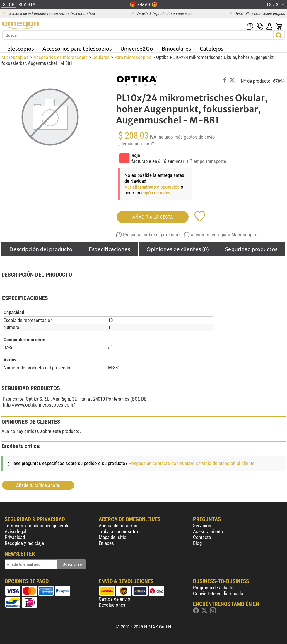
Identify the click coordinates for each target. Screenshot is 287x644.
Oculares (101, 57)
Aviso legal (16, 531)
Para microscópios (133, 57)
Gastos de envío (115, 599)
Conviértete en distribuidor (219, 593)
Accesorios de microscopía (60, 57)
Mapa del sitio (113, 537)
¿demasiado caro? (136, 144)
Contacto (202, 537)
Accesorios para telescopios (77, 48)
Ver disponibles (152, 187)
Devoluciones (112, 605)
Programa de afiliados (214, 588)
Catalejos (211, 48)
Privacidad (15, 537)
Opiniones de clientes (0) (178, 249)
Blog (197, 543)
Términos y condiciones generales (38, 526)
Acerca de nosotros (118, 526)
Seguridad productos (251, 249)
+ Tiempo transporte (206, 161)
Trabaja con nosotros (120, 531)
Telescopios (19, 48)
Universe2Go (137, 48)
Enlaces (106, 543)
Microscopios (15, 57)
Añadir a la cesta (153, 217)
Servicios (202, 526)
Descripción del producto (41, 249)
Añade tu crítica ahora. (38, 485)
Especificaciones (109, 249)
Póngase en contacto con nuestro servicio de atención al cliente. (192, 463)
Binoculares (176, 48)
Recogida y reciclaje (24, 543)
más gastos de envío (195, 137)
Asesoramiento (208, 531)
